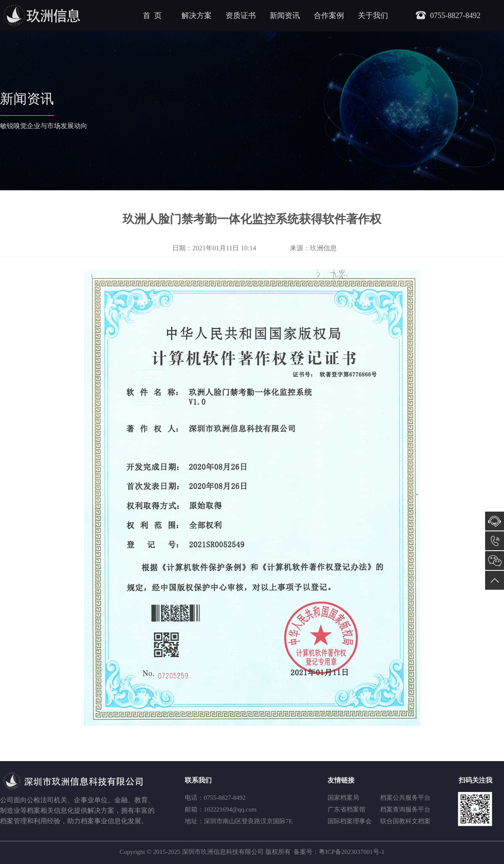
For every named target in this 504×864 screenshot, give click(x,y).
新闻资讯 (285, 16)
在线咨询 (495, 521)
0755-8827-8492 (495, 541)
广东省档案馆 (346, 809)
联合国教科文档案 (405, 821)
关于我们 (373, 16)
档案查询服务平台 (405, 809)
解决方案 (197, 16)
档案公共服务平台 (405, 798)
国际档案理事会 (350, 821)
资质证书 (241, 16)
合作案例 (329, 16)
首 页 (152, 16)
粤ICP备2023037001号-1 (352, 852)
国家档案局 (343, 798)
